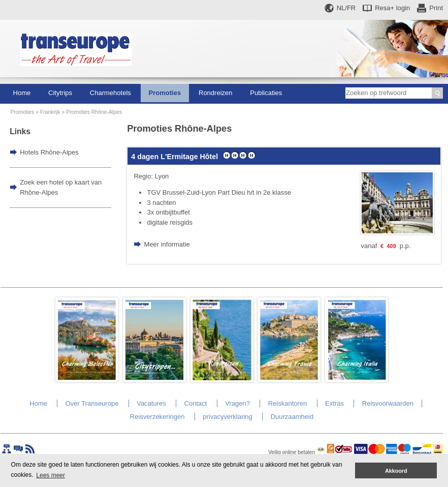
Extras (334, 403)
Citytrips (60, 93)
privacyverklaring (228, 417)
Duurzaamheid (292, 417)
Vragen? (237, 403)
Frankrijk (50, 112)
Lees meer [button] (51, 475)
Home (22, 93)
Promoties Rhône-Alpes (94, 112)
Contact (196, 403)
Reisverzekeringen (157, 417)
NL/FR (346, 8)
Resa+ (392, 8)
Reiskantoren (288, 403)
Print (436, 8)
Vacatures (151, 403)
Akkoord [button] (396, 471)
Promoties (165, 93)
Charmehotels (110, 93)
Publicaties (266, 93)
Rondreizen (216, 93)
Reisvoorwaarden (388, 403)
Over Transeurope (92, 403)
